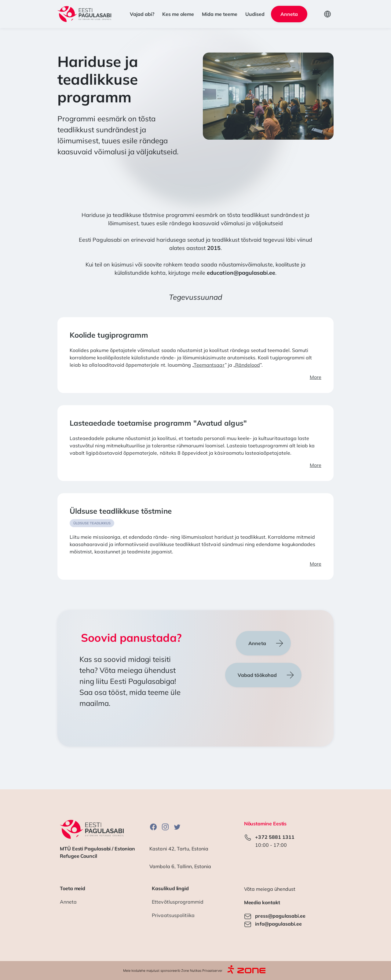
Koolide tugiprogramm (109, 335)
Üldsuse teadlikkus (92, 523)
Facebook (153, 827)
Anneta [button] (289, 14)
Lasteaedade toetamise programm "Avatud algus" (158, 423)
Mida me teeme (220, 14)
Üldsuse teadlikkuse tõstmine (121, 511)
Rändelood (248, 365)
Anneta (257, 643)
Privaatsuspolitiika (173, 915)
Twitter (177, 827)
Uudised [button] (255, 14)
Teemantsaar (209, 365)
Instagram (165, 827)
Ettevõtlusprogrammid (178, 902)
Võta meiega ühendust (270, 889)
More (316, 377)
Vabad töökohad (257, 675)
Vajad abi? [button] (142, 14)
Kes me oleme (178, 14)
